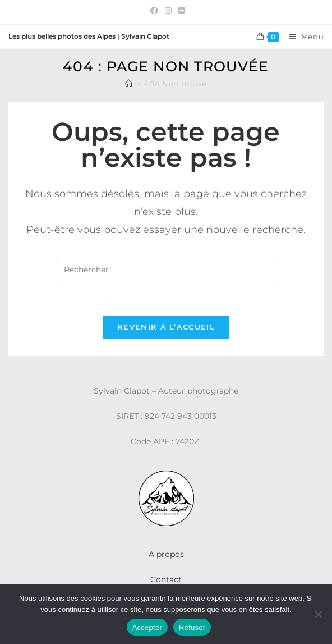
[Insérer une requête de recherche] (166, 270)
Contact (166, 579)
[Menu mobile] (303, 36)
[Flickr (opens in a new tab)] (180, 11)
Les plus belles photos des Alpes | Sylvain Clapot (89, 36)
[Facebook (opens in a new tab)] (154, 11)
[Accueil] (129, 84)
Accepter (147, 627)
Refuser (192, 627)
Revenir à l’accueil (166, 327)
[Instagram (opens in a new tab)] (168, 11)
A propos (166, 554)
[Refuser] (318, 614)
